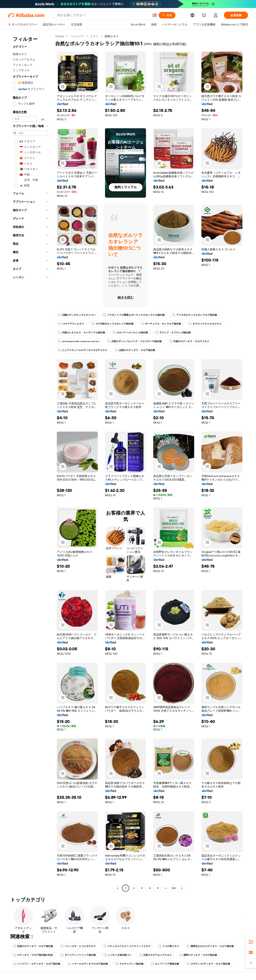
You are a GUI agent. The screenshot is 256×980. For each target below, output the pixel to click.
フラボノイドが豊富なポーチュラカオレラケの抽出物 (134, 315)
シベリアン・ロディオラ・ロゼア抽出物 (37, 964)
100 (174, 888)
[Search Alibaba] (103, 15)
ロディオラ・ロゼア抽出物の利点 (33, 955)
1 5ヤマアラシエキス (71, 324)
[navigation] (30, 463)
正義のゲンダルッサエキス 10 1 (77, 315)
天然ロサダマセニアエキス (155, 955)
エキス (94, 36)
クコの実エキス (169, 946)
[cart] (205, 16)
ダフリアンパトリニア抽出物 (78, 955)
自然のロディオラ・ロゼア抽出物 (135, 350)
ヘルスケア (77, 36)
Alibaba (60, 36)
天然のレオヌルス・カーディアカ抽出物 (81, 333)
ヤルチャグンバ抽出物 (129, 964)
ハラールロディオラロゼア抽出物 (88, 964)
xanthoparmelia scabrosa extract (79, 341)
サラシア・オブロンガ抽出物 (173, 333)
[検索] (167, 15)
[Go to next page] (182, 888)
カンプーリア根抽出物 (165, 964)
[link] (251, 942)
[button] (155, 15)
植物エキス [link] (112, 36)
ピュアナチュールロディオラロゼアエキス (83, 350)
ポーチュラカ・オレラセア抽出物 (161, 324)
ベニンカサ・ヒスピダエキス (78, 946)
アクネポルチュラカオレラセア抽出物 (195, 315)
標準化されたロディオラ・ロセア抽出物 (210, 946)
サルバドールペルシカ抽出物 (130, 333)
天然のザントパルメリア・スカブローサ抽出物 (134, 341)
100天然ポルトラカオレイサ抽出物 (112, 324)
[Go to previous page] (118, 888)
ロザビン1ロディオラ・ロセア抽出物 (208, 964)
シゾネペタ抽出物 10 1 (117, 955)
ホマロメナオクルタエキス (205, 324)
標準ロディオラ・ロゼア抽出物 (198, 955)
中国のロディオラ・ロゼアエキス (189, 341)
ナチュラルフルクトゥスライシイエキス (127, 946)
